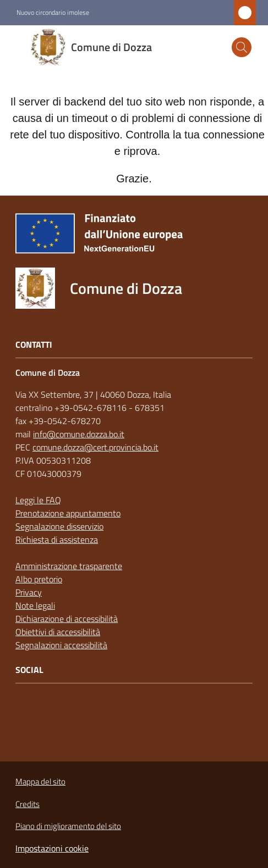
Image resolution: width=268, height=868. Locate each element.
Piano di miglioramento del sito (68, 826)
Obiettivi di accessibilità (58, 632)
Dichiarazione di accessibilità (67, 619)
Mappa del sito (40, 781)
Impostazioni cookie (52, 848)
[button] (242, 47)
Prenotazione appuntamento (68, 513)
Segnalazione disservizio (59, 526)
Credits (28, 804)
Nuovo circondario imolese (53, 13)
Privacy (29, 592)
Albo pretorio (39, 579)
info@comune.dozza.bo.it (79, 434)
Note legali (35, 605)
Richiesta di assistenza (57, 539)
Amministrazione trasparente (69, 566)
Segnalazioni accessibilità (61, 645)
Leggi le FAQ (38, 500)
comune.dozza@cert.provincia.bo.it (95, 447)
